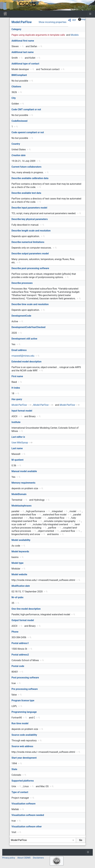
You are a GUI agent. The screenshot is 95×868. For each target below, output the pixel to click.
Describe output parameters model (30, 254)
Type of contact (20, 792)
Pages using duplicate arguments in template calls (38, 35)
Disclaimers (38, 858)
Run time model (20, 723)
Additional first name (23, 41)
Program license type (23, 700)
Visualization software (23, 804)
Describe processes (22, 283)
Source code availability (24, 735)
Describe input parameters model (29, 208)
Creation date (19, 155)
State (14, 769)
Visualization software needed (28, 815)
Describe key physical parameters (30, 219)
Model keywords (20, 552)
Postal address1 (20, 643)
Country (16, 144)
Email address (19, 350)
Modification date (21, 586)
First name (17, 376)
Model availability (21, 540)
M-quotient (17, 460)
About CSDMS (24, 858)
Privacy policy (9, 858)
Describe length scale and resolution (31, 231)
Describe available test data (26, 193)
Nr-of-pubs (17, 597)
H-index (16, 388)
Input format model (22, 411)
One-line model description (26, 609)
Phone (15, 632)
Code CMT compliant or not (26, 109)
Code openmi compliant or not (28, 132)
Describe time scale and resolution (30, 304)
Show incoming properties (52, 22)
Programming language (24, 712)
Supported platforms (23, 781)
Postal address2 (20, 655)
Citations (16, 87)
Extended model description (27, 362)
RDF (74, 20)
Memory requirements (23, 483)
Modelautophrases (22, 506)
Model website (19, 574)
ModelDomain (19, 494)
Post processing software (25, 678)
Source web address (22, 746)
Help (82, 19)
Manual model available (24, 471)
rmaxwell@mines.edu (23, 356)
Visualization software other (27, 827)
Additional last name (23, 52)
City (14, 98)
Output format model (23, 620)
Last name (17, 448)
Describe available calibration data (30, 178)
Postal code (18, 666)
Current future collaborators (26, 167)
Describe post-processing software (30, 268)
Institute (16, 422)
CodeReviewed (19, 121)
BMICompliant (19, 75)
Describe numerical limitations (28, 242)
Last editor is (18, 437)
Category (16, 29)
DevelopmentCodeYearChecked (28, 327)
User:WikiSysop (20, 443)
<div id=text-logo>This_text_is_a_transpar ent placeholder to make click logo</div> (5, 5)
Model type (17, 563)
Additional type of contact (25, 64)
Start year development (24, 758)
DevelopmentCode (21, 316)
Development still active (24, 339)
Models (75, 35)
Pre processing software (25, 689)
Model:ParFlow (22, 22)
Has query (17, 399)
